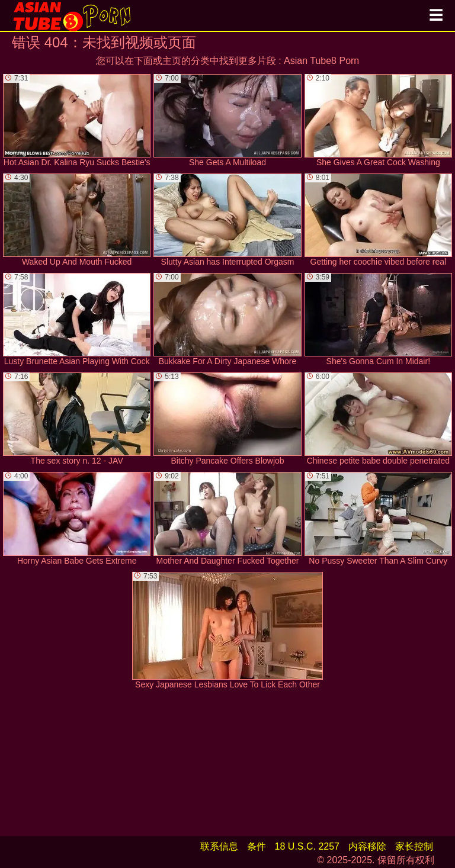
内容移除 (367, 846)
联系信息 (219, 846)
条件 (257, 846)
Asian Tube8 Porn (321, 61)
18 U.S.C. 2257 (307, 846)
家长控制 (414, 846)
